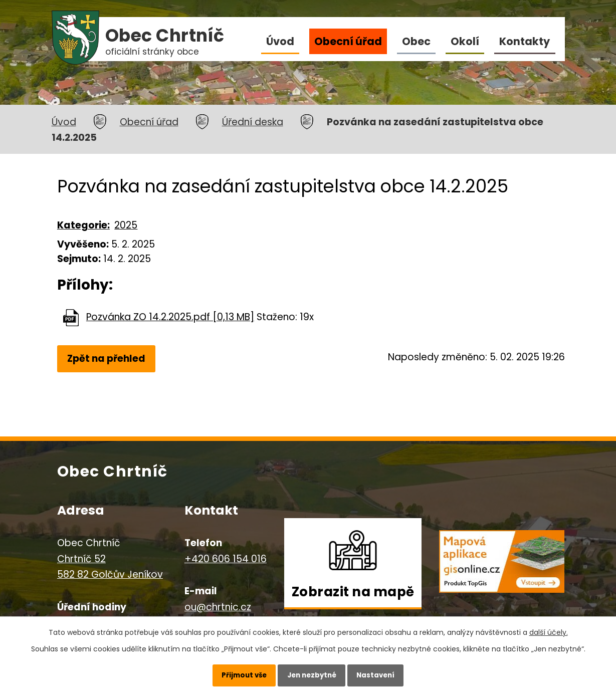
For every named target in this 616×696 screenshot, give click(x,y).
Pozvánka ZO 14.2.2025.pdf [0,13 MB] (170, 317)
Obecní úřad (348, 41)
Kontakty (525, 41)
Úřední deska (253, 122)
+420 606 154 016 (226, 560)
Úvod (280, 41)
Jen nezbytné (312, 673)
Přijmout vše (237, 673)
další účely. (549, 629)
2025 (126, 225)
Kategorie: (83, 225)
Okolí (465, 41)
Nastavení (383, 673)
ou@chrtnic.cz (218, 609)
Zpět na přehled (108, 359)
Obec (416, 41)
